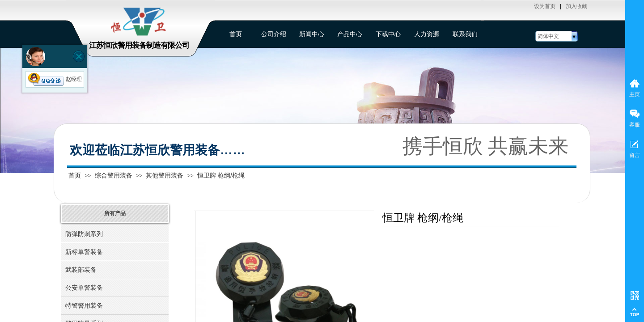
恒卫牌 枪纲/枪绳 (221, 175)
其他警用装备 (165, 175)
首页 (75, 175)
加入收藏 (576, 6)
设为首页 (545, 6)
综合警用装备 (114, 175)
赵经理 (55, 79)
